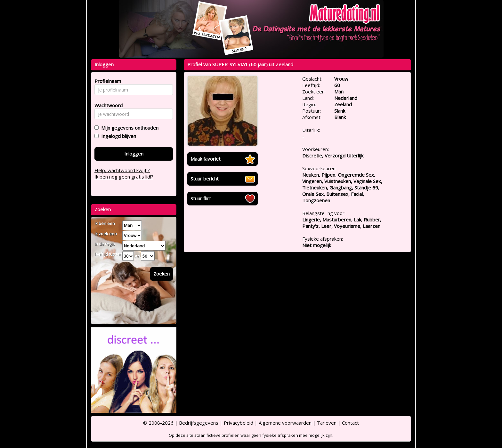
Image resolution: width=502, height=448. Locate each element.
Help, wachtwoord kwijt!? (122, 170)
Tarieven (327, 423)
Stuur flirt (201, 198)
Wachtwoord (107, 105)
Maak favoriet (206, 159)
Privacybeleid (239, 423)
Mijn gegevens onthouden (129, 128)
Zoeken (162, 274)
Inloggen (134, 154)
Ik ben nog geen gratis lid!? (124, 177)
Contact (350, 423)
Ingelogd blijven (117, 136)
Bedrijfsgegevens (199, 423)
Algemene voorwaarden (285, 423)
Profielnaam (107, 81)
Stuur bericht (205, 179)
